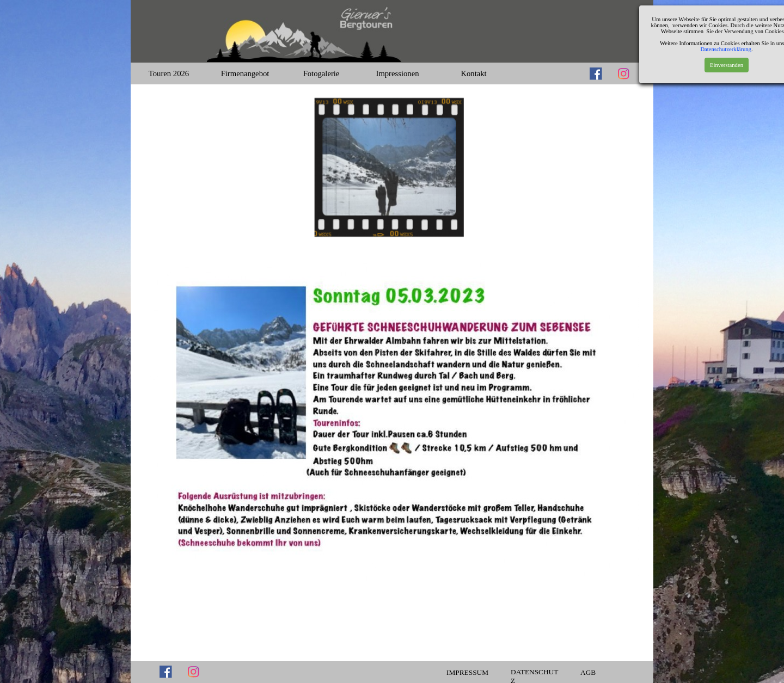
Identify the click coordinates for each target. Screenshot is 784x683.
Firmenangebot (245, 73)
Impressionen (398, 73)
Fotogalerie (321, 73)
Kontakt (473, 73)
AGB (588, 672)
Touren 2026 (169, 73)
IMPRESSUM (467, 672)
